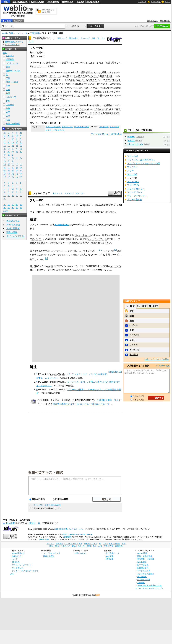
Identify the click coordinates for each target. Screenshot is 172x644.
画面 (73, 80)
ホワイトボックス (81, 127)
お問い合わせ (80, 553)
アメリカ (48, 72)
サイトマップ (18, 568)
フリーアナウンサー (137, 196)
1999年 (72, 72)
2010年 (34, 266)
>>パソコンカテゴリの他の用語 (106, 134)
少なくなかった (82, 109)
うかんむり (135, 335)
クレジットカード (83, 235)
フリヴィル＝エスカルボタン (141, 160)
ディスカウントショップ (68, 105)
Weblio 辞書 (156, 2)
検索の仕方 (17, 556)
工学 (8, 78)
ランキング (85, 38)
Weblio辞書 (44, 539)
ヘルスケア (11, 97)
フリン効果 (133, 156)
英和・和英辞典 (37, 2)
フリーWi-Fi (133, 185)
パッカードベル (135, 144)
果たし (49, 117)
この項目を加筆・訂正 (107, 400)
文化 (8, 90)
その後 (57, 117)
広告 (54, 80)
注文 (104, 88)
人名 (8, 116)
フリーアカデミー (136, 189)
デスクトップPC (49, 254)
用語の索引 (74, 38)
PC (54, 105)
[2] (115, 250)
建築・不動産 (12, 82)
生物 (8, 108)
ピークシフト (67, 127)
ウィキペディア (41, 193)
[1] (100, 250)
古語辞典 (80, 2)
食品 (8, 112)
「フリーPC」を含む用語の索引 (46, 505)
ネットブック (47, 270)
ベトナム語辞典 (144, 580)
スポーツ (10, 105)
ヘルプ (168, 2)
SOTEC (38, 88)
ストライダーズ (86, 251)
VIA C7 (131, 140)
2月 (77, 72)
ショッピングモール (97, 239)
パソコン (57, 62)
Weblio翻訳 (142, 562)
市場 (107, 113)
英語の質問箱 (13, 228)
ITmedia (61, 390)
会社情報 (110, 556)
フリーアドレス (135, 192)
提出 (102, 95)
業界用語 (10, 59)
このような (63, 84)
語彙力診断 (12, 232)
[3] (47, 258)
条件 (79, 84)
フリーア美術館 (135, 200)
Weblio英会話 (13, 225)
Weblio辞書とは (18, 553)
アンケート (55, 76)
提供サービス (115, 105)
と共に (91, 113)
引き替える (79, 76)
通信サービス (36, 92)
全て (5, 53)
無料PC (40, 52)
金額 (34, 99)
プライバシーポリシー (21, 565)
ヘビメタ (134, 325)
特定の (118, 88)
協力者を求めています (64, 404)
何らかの (73, 84)
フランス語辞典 (144, 571)
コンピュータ (21, 33)
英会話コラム (13, 221)
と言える (52, 113)
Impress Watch (57, 374)
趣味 (8, 101)
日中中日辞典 (53, 2)
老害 (132, 330)
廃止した (36, 109)
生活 (8, 93)
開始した (92, 72)
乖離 (132, 316)
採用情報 (110, 559)
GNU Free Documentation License (78, 534)
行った (65, 109)
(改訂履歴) (67, 537)
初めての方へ (152, 21)
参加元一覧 (165, 21)
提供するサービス (73, 62)
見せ (78, 117)
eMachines (87, 105)
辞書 (6, 2)
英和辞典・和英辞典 (146, 559)
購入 (41, 99)
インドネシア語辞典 (146, 574)
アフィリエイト (113, 80)
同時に (112, 88)
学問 (8, 86)
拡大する (116, 113)
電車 (8, 67)
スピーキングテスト (16, 236)
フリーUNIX (133, 181)
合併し (98, 105)
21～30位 (153, 306)
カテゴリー (80, 193)
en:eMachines (62, 225)
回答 (67, 76)
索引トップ (62, 38)
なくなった (86, 117)
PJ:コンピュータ (85, 404)
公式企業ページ (112, 553)
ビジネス (10, 56)
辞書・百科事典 (13, 123)
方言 (8, 120)
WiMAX (50, 266)
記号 (6, 211)
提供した (49, 88)
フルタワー (104, 127)
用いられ (61, 95)
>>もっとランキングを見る (157, 359)
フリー (130, 171)
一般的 (98, 84)
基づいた (47, 80)
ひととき (134, 345)
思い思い (134, 355)
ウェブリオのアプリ (52, 553)
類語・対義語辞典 (20, 2)
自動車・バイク (13, 71)
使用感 (86, 95)
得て (34, 84)
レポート (96, 95)
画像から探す (49, 556)
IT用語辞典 (35, 33)
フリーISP (78, 113)
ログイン (142, 2)
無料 (102, 76)
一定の (33, 117)
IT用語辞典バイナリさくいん (71, 529)
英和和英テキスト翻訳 (45, 472)
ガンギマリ (135, 350)
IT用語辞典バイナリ (44, 38)
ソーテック (109, 251)
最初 (105, 72)
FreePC (40, 56)
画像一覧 (96, 38)
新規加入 (50, 92)
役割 (39, 117)
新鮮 (132, 311)
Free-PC (59, 72)
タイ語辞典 (142, 577)
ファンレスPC (58, 130)
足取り (133, 340)
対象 (76, 92)
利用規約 (16, 562)
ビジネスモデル (102, 109)
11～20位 (142, 306)
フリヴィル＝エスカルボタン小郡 (143, 163)
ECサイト (112, 95)
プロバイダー (36, 239)
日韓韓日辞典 (68, 2)
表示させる (82, 80)
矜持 (132, 321)
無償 (48, 62)
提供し (110, 76)
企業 (70, 109)
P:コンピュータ (102, 404)
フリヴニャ (133, 167)
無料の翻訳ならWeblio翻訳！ (48, 11)
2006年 (113, 84)
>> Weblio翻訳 (163, 366)
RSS (98, 595)
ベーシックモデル (53, 127)
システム (92, 80)
